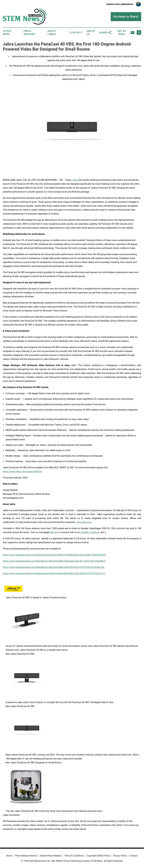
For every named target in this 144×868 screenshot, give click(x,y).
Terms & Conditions (74, 856)
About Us (91, 33)
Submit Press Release (51, 856)
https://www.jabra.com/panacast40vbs (22, 471)
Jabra (75, 180)
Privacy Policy (120, 856)
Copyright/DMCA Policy (98, 856)
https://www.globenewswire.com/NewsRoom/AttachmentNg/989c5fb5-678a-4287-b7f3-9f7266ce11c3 (54, 573)
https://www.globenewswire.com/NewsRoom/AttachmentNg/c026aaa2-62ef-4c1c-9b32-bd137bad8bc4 (54, 561)
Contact (76, 33)
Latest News (7, 33)
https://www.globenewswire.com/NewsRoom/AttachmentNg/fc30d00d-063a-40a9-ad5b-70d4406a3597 (54, 555)
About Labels (52, 33)
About (9, 856)
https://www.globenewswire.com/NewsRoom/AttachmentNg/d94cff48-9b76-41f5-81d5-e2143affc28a (54, 567)
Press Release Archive (26, 856)
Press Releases (29, 33)
